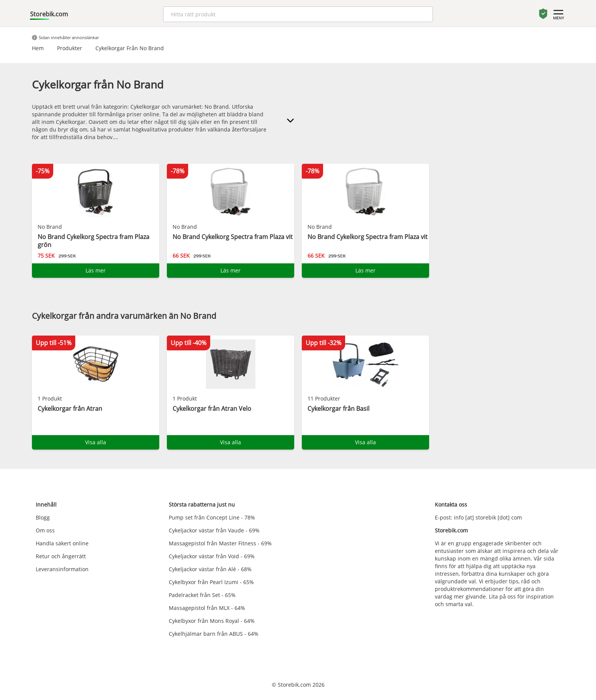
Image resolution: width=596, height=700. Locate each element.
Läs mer (96, 270)
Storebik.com (49, 14)
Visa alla (96, 442)
